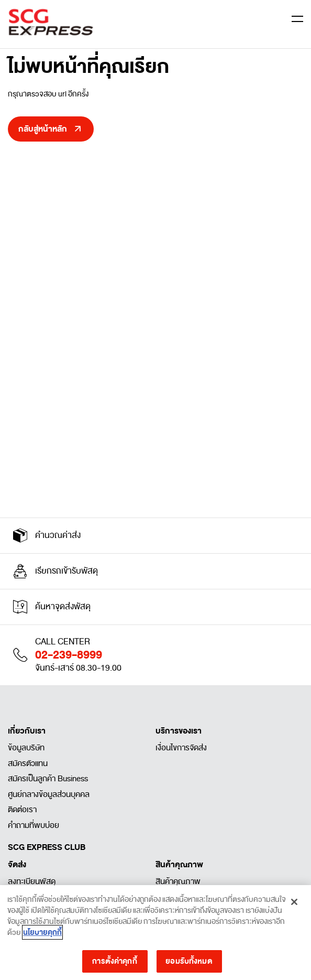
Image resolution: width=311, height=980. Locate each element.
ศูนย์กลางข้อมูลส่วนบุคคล (49, 794)
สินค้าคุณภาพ (179, 865)
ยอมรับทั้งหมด (189, 963)
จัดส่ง (17, 865)
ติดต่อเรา (22, 810)
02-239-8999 (69, 655)
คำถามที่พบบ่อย (34, 825)
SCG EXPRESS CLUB (47, 847)
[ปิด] (294, 904)
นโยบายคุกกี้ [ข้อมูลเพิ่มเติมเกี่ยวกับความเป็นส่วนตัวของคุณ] (42, 935)
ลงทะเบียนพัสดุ (32, 881)
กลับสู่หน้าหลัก (43, 129)
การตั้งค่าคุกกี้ (114, 963)
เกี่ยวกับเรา (27, 731)
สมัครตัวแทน (28, 763)
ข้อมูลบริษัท (26, 748)
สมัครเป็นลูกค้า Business (48, 779)
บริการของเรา (179, 731)
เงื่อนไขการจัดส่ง (181, 748)
